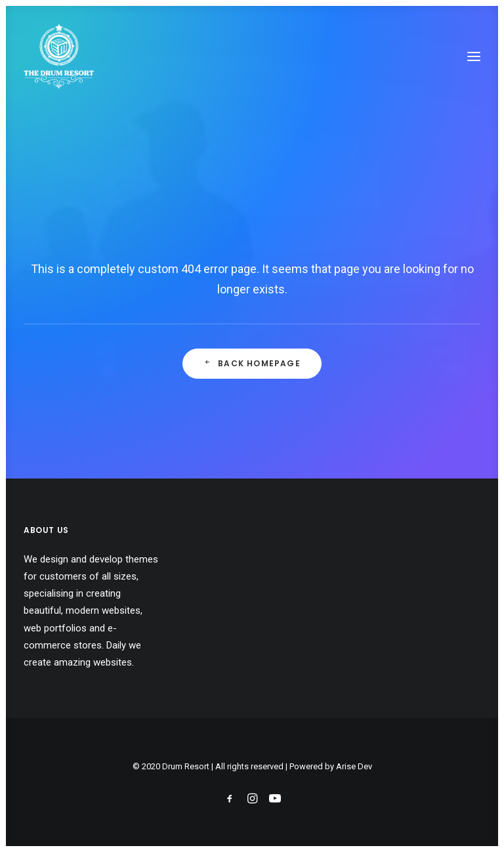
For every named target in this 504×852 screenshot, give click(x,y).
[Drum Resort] (59, 56)
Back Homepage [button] (252, 363)
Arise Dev (354, 766)
